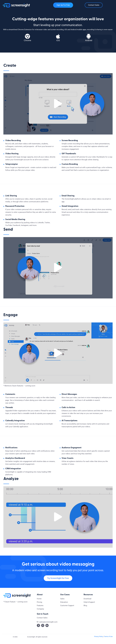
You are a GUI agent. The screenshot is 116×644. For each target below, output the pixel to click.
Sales (62, 603)
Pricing (39, 606)
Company (40, 613)
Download (87, 603)
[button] (58, 105)
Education (64, 606)
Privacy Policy (99, 640)
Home (39, 603)
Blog (85, 609)
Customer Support (67, 609)
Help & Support (89, 606)
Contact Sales (42, 622)
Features (40, 609)
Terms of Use (108, 640)
